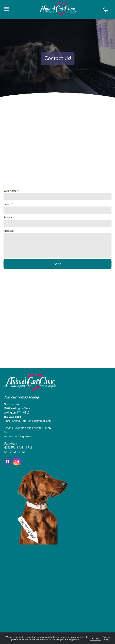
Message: (9, 231)
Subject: (8, 217)
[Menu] (6, 9)
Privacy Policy (107, 638)
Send (58, 264)
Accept (96, 638)
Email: (8, 204)
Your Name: (11, 191)
